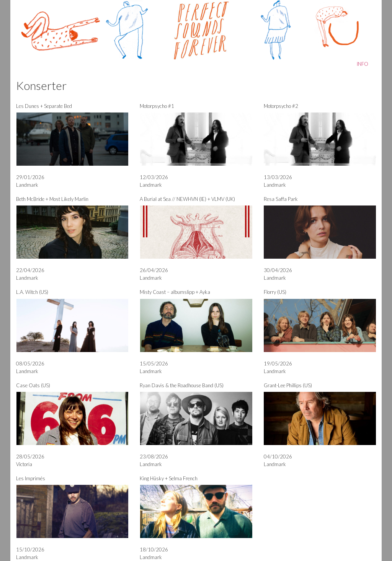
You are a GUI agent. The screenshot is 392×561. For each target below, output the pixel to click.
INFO (363, 64)
